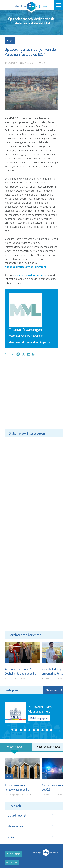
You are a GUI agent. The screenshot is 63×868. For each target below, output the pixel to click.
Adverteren (13, 854)
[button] (12, 730)
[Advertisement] (32, 395)
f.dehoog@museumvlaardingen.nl (25, 267)
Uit (10, 41)
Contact (12, 863)
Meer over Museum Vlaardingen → (29, 342)
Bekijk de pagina (39, 718)
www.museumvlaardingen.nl (30, 275)
